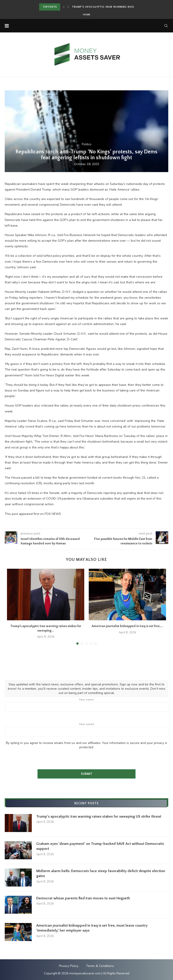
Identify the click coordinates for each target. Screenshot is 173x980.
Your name (86, 705)
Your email (86, 730)
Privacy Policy (69, 966)
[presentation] (39, 758)
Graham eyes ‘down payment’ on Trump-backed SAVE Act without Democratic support (100, 846)
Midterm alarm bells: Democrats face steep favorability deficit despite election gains (101, 873)
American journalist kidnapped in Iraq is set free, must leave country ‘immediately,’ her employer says (92, 928)
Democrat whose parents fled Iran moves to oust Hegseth (83, 898)
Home (87, 15)
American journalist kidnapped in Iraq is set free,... (127, 626)
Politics (87, 145)
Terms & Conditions (100, 966)
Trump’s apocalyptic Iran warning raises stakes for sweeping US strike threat (99, 816)
